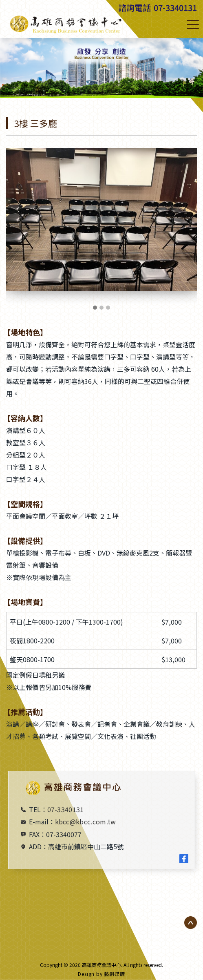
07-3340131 (175, 8)
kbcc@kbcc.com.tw (86, 822)
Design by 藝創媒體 (101, 974)
